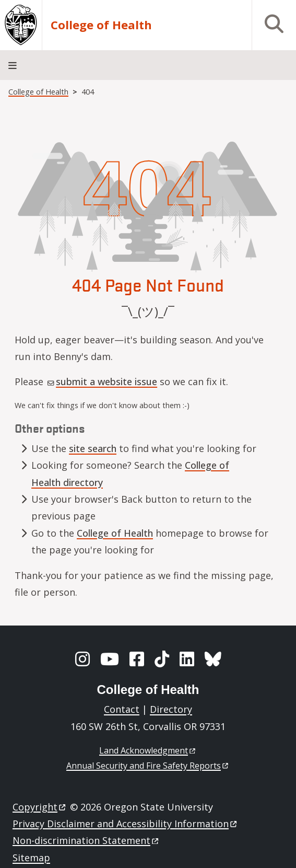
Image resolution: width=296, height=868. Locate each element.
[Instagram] (82, 659)
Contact (122, 709)
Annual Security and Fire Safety (148, 766)
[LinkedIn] (187, 659)
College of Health (101, 25)
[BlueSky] (213, 659)
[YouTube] (110, 659)
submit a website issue (102, 381)
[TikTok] (162, 659)
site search (93, 448)
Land (148, 750)
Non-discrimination (86, 840)
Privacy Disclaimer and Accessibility (126, 824)
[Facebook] (137, 659)
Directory (171, 709)
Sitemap (31, 858)
